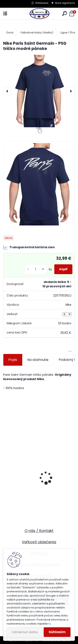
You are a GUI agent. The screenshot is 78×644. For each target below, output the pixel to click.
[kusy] (36, 269)
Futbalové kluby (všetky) (37, 32)
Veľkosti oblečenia (39, 542)
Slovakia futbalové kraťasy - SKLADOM (37, 497)
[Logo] (39, 14)
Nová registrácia (65, 3)
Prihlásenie (42, 3)
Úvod (10, 32)
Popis (13, 360)
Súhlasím (57, 632)
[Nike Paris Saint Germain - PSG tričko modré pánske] (39, 91)
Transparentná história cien (29, 247)
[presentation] (7, 91)
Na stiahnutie (38, 360)
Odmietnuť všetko (25, 632)
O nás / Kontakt (39, 531)
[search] (65, 14)
